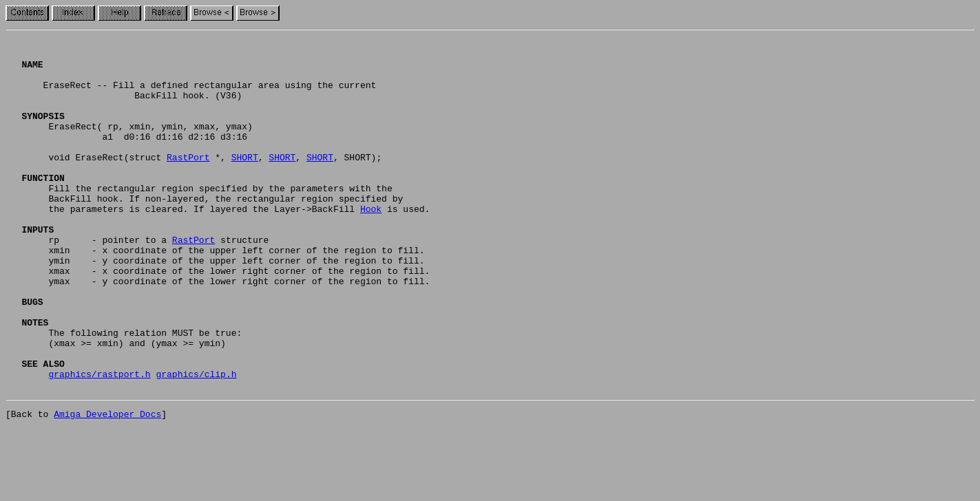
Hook (371, 244)
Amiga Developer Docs (107, 486)
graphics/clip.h (196, 442)
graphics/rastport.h (99, 442)
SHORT (245, 182)
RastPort (188, 182)
